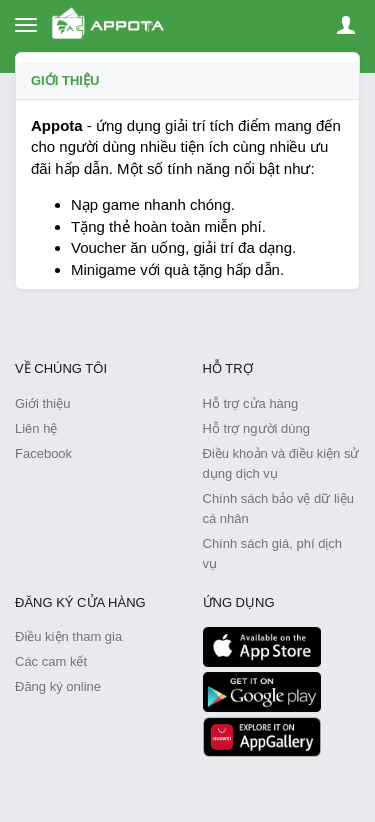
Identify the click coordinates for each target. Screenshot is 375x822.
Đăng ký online (58, 686)
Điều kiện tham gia (68, 636)
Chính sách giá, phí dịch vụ (273, 553)
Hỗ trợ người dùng (256, 428)
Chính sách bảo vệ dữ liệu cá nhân (278, 508)
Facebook (43, 453)
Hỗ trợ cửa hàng (251, 403)
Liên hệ (36, 428)
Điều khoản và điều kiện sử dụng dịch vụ (281, 463)
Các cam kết (51, 661)
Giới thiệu (65, 80)
